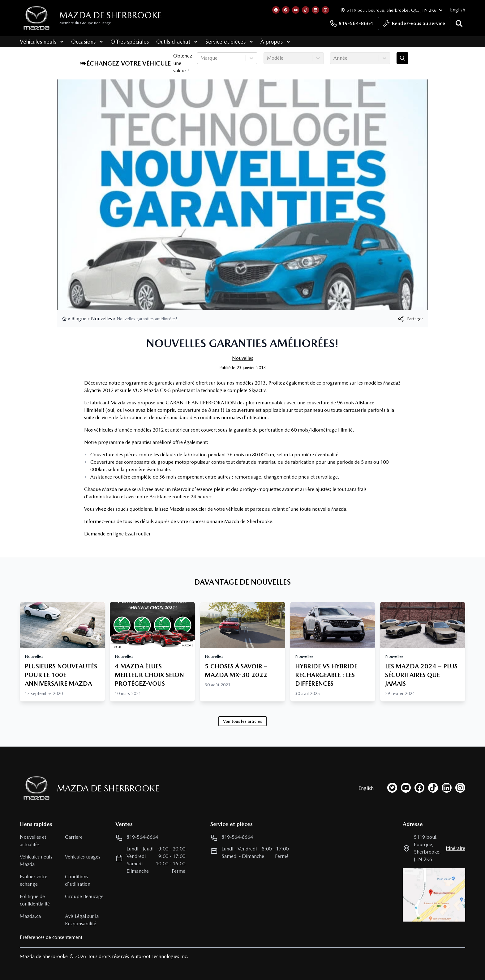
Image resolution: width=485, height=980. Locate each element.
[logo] (36, 18)
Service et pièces (229, 42)
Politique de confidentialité (35, 900)
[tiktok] (433, 788)
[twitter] (392, 788)
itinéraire (455, 848)
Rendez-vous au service (414, 25)
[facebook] (419, 788)
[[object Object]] (410, 319)
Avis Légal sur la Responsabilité (82, 920)
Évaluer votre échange (34, 880)
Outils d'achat (177, 42)
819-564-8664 (351, 23)
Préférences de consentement (51, 937)
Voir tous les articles (242, 721)
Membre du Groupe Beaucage (85, 23)
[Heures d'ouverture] (391, 10)
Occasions (87, 42)
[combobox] (201, 58)
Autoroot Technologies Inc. (160, 956)
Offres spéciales (130, 42)
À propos (275, 42)
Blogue (79, 319)
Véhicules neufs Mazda (36, 861)
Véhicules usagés (83, 857)
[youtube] (406, 788)
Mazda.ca (30, 916)
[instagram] (460, 788)
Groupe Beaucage (84, 896)
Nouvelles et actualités (33, 841)
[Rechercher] (459, 23)
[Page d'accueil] (35, 788)
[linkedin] (447, 788)
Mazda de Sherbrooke (111, 15)
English (458, 10)
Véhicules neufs (42, 42)
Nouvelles (101, 319)
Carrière (74, 837)
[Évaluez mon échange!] (402, 58)
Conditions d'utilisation (78, 880)
